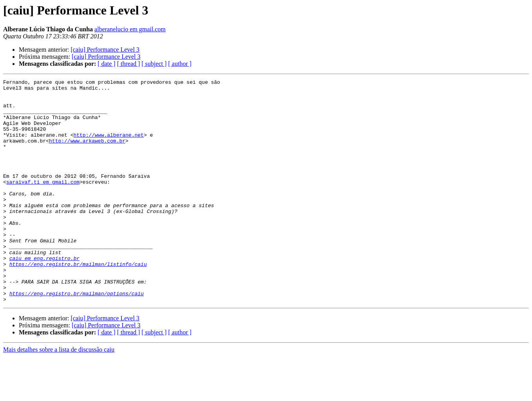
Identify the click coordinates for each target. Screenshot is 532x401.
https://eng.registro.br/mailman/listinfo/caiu (78, 302)
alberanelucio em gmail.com (130, 29)
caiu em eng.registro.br (44, 294)
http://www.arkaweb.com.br (87, 154)
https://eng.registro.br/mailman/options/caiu (77, 337)
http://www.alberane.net (108, 146)
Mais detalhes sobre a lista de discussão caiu (59, 394)
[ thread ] (129, 64)
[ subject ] (154, 64)
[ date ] (106, 64)
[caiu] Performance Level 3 (105, 50)
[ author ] (180, 64)
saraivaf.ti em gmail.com (43, 203)
